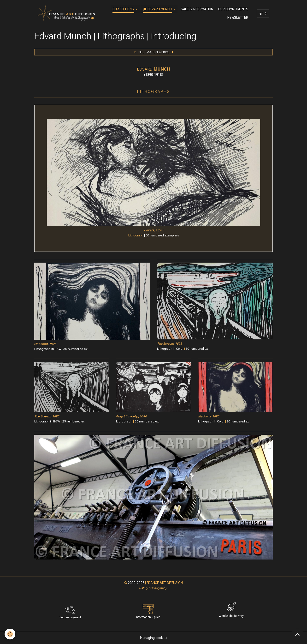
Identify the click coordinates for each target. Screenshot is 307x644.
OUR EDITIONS (124, 9)
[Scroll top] (297, 634)
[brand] (66, 14)
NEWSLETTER (238, 18)
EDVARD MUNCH (158, 9)
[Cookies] (10, 634)
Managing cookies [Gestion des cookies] (154, 638)
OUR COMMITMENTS (233, 9)
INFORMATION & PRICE (154, 52)
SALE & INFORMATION (197, 9)
